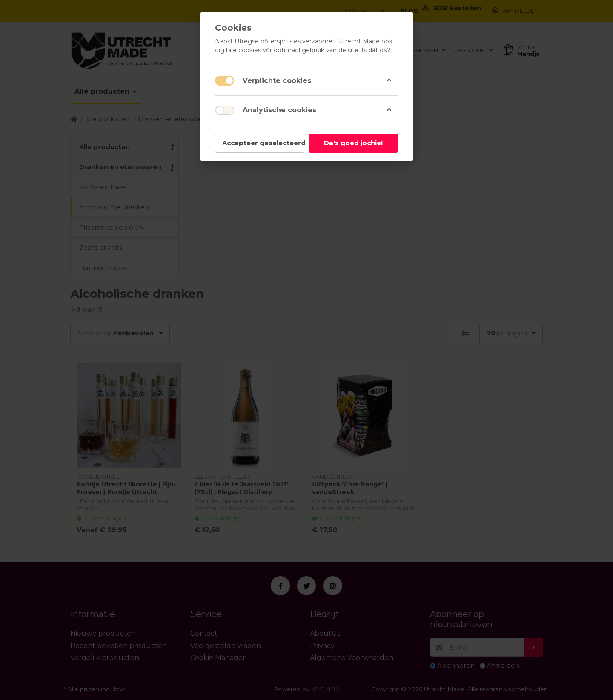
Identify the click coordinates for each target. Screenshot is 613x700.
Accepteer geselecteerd (263, 143)
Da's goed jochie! (353, 143)
